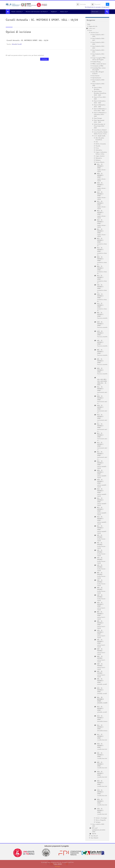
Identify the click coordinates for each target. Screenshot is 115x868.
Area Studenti (94, 838)
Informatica (99, 150)
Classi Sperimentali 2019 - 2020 (99, 121)
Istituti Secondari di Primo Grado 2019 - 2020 (100, 126)
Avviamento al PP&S (98, 66)
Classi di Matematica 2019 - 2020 (100, 106)
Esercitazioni (96, 76)
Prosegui (57, 866)
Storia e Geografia (101, 820)
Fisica (97, 148)
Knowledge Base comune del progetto (99, 69)
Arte (97, 142)
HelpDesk (55, 12)
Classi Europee (98, 118)
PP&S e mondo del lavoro (99, 64)
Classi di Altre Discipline (98, 88)
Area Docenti (94, 836)
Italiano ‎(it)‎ (65, 12)
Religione (98, 160)
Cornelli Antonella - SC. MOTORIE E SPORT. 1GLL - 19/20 (27, 40)
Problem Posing (96, 62)
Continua (44, 59)
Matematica (99, 158)
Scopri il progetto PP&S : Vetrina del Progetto (99, 59)
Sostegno (98, 822)
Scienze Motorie (100, 162)
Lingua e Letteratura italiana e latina (101, 153)
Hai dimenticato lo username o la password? (97, 7)
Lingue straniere (100, 156)
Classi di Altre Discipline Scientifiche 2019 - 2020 (100, 93)
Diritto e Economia (101, 144)
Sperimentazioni (97, 78)
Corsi (91, 30)
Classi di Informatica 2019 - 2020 (100, 102)
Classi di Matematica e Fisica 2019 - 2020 (100, 110)
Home (89, 24)
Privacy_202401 (57, 864)
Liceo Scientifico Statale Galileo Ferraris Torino (101, 133)
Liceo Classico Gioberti (100, 130)
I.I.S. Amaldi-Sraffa (100, 136)
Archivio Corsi (95, 32)
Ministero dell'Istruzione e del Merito (38, 12)
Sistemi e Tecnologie (101, 818)
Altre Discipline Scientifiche (100, 139)
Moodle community (18, 12)
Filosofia (98, 146)
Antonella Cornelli (17, 44)
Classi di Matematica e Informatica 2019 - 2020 (100, 114)
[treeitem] (97, 431)
